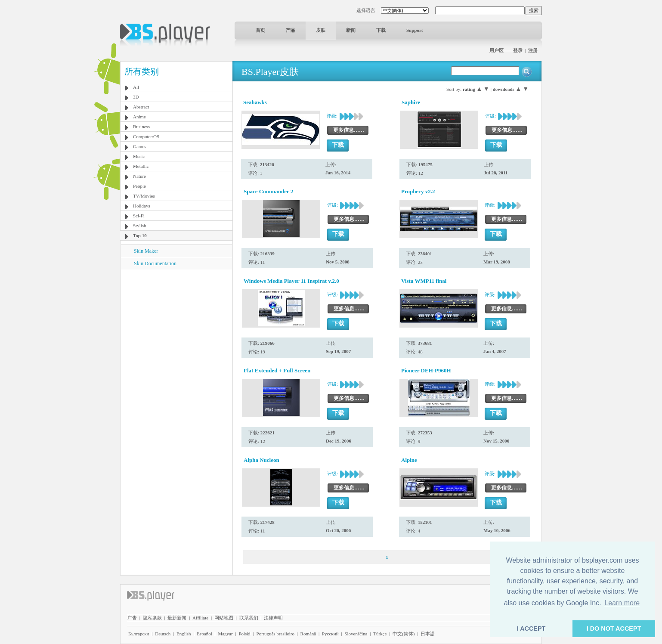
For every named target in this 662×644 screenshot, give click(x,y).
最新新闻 (177, 618)
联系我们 (249, 618)
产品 (291, 30)
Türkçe (380, 634)
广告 (132, 618)
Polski (244, 634)
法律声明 (273, 618)
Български (139, 634)
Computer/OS (146, 136)
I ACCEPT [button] (531, 629)
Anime (139, 117)
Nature (139, 176)
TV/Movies (144, 196)
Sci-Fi (139, 216)
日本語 (428, 634)
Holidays (142, 206)
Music (139, 156)
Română (308, 634)
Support (415, 30)
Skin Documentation (155, 263)
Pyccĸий (330, 634)
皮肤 (321, 30)
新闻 (351, 30)
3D (136, 97)
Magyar (225, 634)
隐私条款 (152, 618)
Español (204, 634)
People (139, 186)
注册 (533, 50)
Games (140, 146)
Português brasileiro (275, 634)
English (184, 634)
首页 (260, 30)
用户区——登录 (506, 50)
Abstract (141, 107)
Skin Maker (146, 251)
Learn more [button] (622, 603)
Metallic (141, 166)
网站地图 (224, 618)
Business (141, 127)
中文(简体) (404, 634)
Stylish (140, 226)
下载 (381, 30)
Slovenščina (356, 634)
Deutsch (163, 634)
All (136, 87)
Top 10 (140, 235)
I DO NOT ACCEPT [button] (614, 629)
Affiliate (200, 618)
